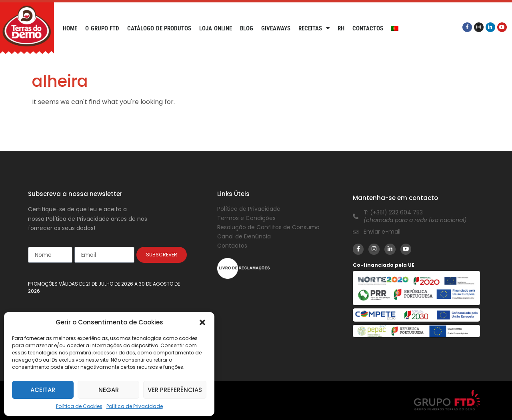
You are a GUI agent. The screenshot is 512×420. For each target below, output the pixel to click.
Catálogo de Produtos (159, 28)
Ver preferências (175, 390)
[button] (202, 322)
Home (70, 28)
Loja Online (216, 28)
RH (341, 28)
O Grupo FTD (102, 28)
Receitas (314, 28)
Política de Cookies (79, 406)
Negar (109, 390)
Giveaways (276, 28)
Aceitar (43, 390)
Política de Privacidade (135, 406)
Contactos (368, 28)
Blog (247, 28)
